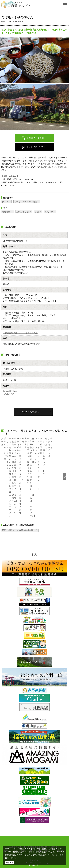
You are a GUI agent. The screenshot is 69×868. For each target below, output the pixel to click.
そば (37, 212)
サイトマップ (29, 821)
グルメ (5, 202)
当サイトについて (12, 821)
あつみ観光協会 (10, 391)
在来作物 (49, 212)
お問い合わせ (57, 821)
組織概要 (32, 817)
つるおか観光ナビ (11, 394)
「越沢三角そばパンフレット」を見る (20, 333)
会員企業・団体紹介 (48, 817)
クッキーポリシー (52, 855)
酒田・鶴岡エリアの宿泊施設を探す (19, 501)
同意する (10, 862)
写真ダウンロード (17, 817)
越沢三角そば (22, 212)
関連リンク (43, 821)
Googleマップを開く (30, 412)
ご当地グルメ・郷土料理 (26, 202)
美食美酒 (6, 212)
